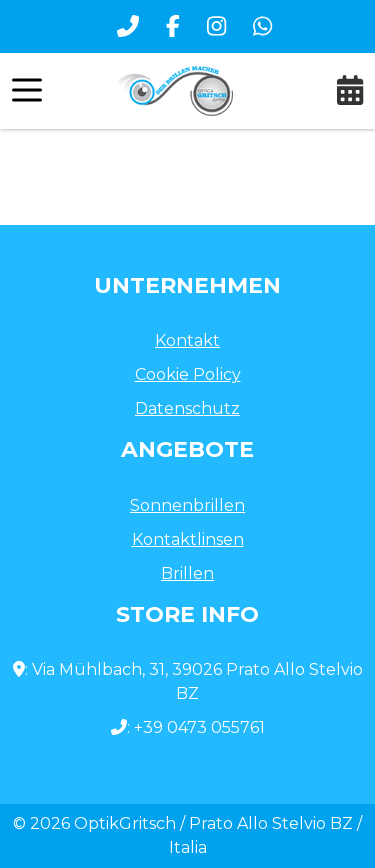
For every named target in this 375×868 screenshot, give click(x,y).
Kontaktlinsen (188, 539)
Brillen (187, 573)
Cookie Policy (188, 374)
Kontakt (187, 340)
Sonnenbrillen (187, 505)
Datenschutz (187, 408)
